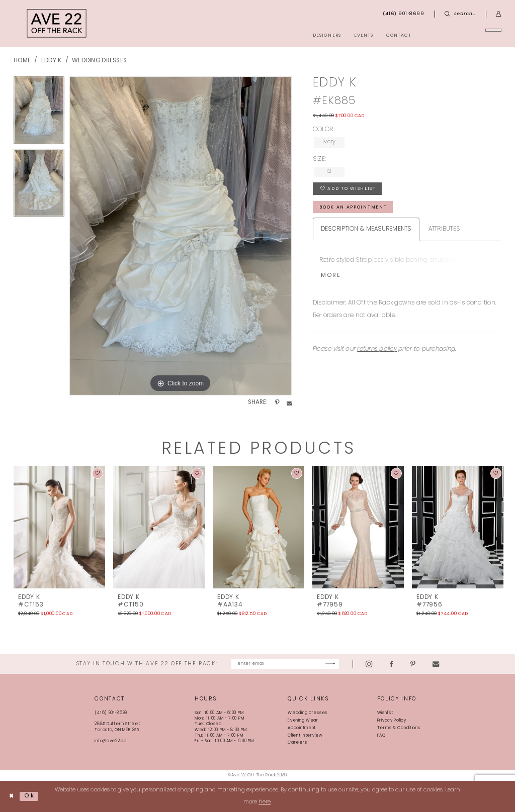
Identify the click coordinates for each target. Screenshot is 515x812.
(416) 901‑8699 (111, 714)
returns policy (377, 350)
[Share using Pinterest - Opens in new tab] (277, 403)
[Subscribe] (353, 664)
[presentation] (59, 527)
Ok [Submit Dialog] (29, 796)
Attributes (444, 230)
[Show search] (460, 14)
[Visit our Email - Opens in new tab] (459, 664)
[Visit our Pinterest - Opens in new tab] (436, 664)
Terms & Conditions (399, 728)
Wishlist (385, 714)
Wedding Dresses (99, 61)
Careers (297, 743)
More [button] (331, 277)
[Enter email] (285, 664)
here (265, 802)
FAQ (381, 736)
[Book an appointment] (466, 35)
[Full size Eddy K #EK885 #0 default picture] (181, 236)
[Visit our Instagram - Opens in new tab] (392, 664)
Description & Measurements (366, 230)
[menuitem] (466, 35)
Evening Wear (303, 721)
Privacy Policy (392, 721)
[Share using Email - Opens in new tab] (289, 403)
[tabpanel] (39, 113)
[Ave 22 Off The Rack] (57, 23)
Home (22, 61)
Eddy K (52, 61)
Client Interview (305, 736)
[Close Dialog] (12, 796)
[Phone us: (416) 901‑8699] (404, 14)
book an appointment (354, 208)
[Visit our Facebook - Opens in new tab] (414, 664)
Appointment (302, 728)
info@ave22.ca (110, 741)
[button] (499, 14)
